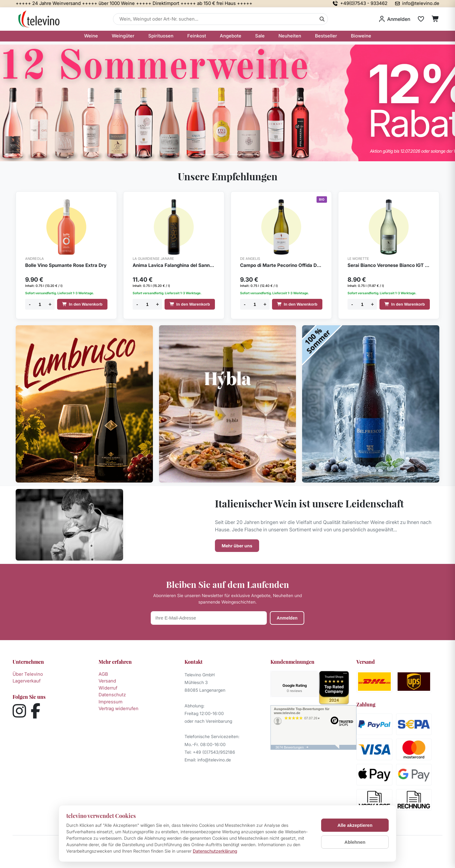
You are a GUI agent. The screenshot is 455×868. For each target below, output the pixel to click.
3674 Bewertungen (290, 748)
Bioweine (361, 36)
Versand (107, 681)
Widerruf (108, 688)
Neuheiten (290, 36)
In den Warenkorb (82, 304)
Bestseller (326, 36)
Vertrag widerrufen (119, 708)
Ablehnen (355, 842)
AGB (103, 674)
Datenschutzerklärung (215, 851)
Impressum (111, 702)
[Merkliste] (421, 19)
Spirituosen (161, 36)
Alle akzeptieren (355, 825)
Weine (91, 36)
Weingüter (123, 36)
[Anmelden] (395, 19)
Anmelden (287, 618)
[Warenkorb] (436, 19)
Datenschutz (112, 695)
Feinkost (197, 36)
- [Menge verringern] (30, 304)
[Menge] (40, 304)
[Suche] (322, 19)
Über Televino (28, 674)
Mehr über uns (237, 546)
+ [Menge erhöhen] (50, 304)
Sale (260, 36)
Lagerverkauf (27, 681)
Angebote (231, 36)
